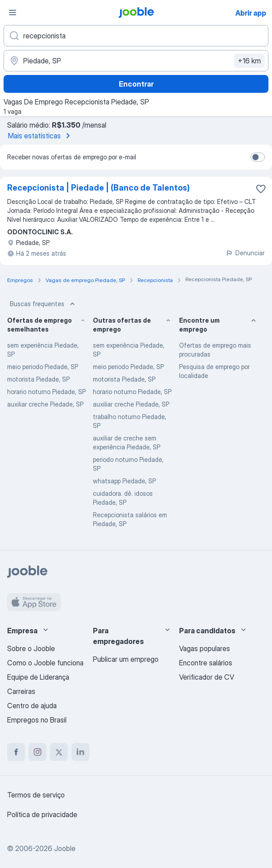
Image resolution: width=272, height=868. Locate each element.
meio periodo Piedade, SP (43, 367)
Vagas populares (205, 648)
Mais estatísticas (41, 136)
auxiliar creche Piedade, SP (45, 404)
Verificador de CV (207, 677)
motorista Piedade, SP (38, 379)
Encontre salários (206, 663)
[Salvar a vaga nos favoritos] (261, 189)
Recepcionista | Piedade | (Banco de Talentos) (98, 188)
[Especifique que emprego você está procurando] (136, 36)
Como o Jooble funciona (45, 663)
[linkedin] (80, 752)
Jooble (65, 848)
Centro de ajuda (32, 706)
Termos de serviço (36, 795)
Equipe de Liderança (38, 677)
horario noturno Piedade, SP (46, 392)
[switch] (258, 157)
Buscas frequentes (43, 304)
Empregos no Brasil (37, 720)
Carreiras (21, 691)
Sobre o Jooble (31, 648)
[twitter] (59, 752)
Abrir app (251, 13)
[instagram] (38, 752)
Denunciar (245, 253)
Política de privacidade (42, 814)
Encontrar (136, 84)
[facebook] (16, 752)
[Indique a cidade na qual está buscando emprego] (136, 61)
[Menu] (13, 12)
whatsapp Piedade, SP (124, 481)
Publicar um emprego (126, 659)
